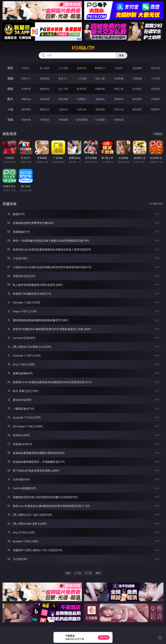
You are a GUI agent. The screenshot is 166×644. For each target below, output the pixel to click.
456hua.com (83, 48)
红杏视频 (100, 120)
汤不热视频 (82, 120)
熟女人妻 (100, 78)
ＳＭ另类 (156, 78)
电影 (10, 89)
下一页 (88, 573)
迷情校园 (100, 109)
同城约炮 (26, 120)
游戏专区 (82, 68)
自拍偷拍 (45, 78)
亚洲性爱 (26, 89)
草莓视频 (63, 120)
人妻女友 (63, 109)
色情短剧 (119, 120)
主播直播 (137, 78)
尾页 (98, 573)
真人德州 (45, 68)
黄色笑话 (137, 109)
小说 (10, 109)
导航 (10, 120)
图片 (10, 99)
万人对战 (63, 68)
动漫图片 (82, 99)
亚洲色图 (45, 99)
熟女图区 (137, 99)
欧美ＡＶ (63, 78)
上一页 (78, 573)
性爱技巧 (156, 109)
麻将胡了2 (100, 68)
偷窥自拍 (26, 99)
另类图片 (156, 99)
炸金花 (119, 68)
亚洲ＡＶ (26, 78)
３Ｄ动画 (82, 78)
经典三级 (119, 89)
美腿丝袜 (100, 99)
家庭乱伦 (45, 109)
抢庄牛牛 (156, 68)
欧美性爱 (82, 89)
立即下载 (104, 637)
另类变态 (156, 89)
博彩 (10, 68)
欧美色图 (63, 99)
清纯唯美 (119, 99)
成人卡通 (63, 89)
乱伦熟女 (137, 89)
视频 (10, 78)
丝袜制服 (119, 78)
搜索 (121, 55)
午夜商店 (45, 120)
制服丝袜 (100, 89)
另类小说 (119, 109)
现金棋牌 (137, 68)
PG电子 (26, 68)
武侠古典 (82, 109)
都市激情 (26, 109)
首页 (68, 573)
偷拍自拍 (45, 89)
